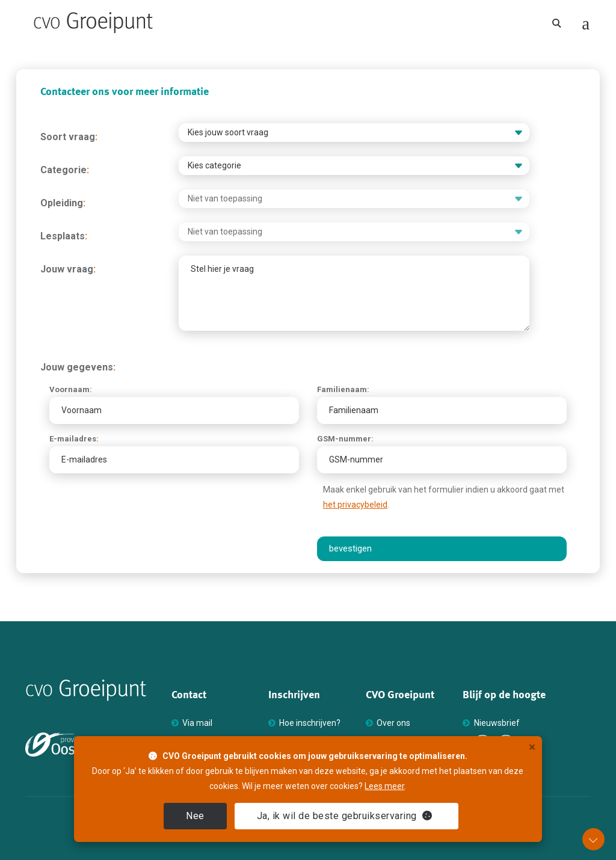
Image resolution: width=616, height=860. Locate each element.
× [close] (532, 747)
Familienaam (343, 389)
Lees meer (384, 786)
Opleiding (63, 203)
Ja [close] (345, 816)
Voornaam (71, 389)
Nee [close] (195, 816)
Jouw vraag (68, 269)
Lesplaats (64, 236)
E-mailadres (74, 439)
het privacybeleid (355, 505)
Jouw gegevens (78, 367)
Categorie (65, 170)
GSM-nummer (345, 439)
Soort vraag (69, 137)
